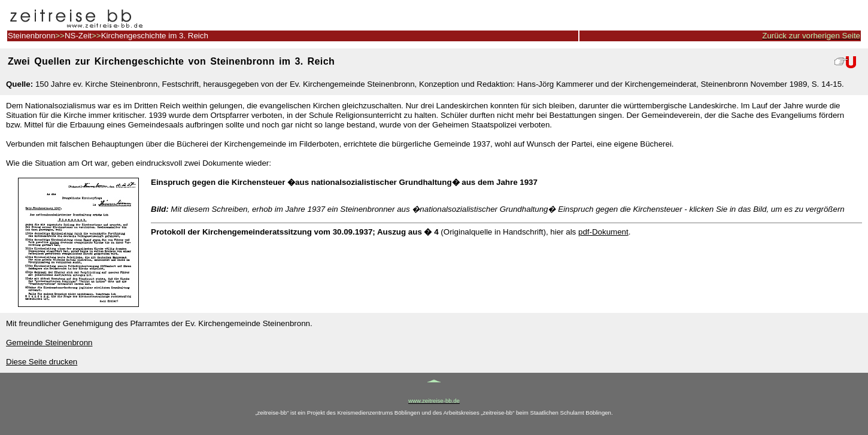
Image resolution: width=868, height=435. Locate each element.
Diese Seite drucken (42, 362)
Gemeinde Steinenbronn (49, 343)
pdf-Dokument (603, 232)
